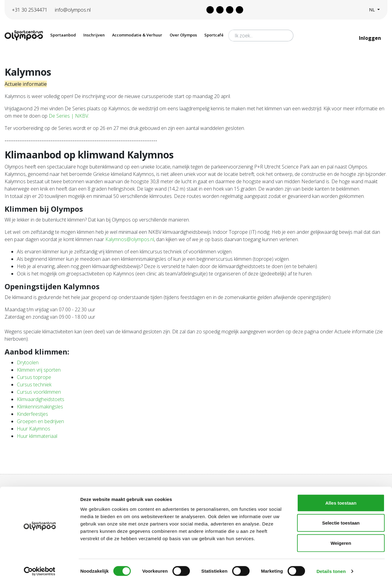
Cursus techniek (34, 385)
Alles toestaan (341, 500)
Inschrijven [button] (94, 35)
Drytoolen (28, 362)
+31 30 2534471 (30, 10)
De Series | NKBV (68, 116)
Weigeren (341, 540)
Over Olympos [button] (183, 35)
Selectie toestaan (341, 520)
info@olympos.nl (73, 10)
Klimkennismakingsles (40, 407)
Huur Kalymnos (34, 429)
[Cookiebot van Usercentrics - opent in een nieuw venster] (40, 568)
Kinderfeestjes (32, 414)
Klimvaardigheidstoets (41, 399)
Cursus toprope (34, 377)
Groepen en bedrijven (40, 421)
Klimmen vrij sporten (39, 370)
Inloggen (371, 38)
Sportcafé (214, 35)
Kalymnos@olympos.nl (130, 239)
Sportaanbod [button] (63, 35)
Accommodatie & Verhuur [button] (137, 35)
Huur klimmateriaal (37, 436)
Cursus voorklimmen (39, 392)
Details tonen (331, 568)
